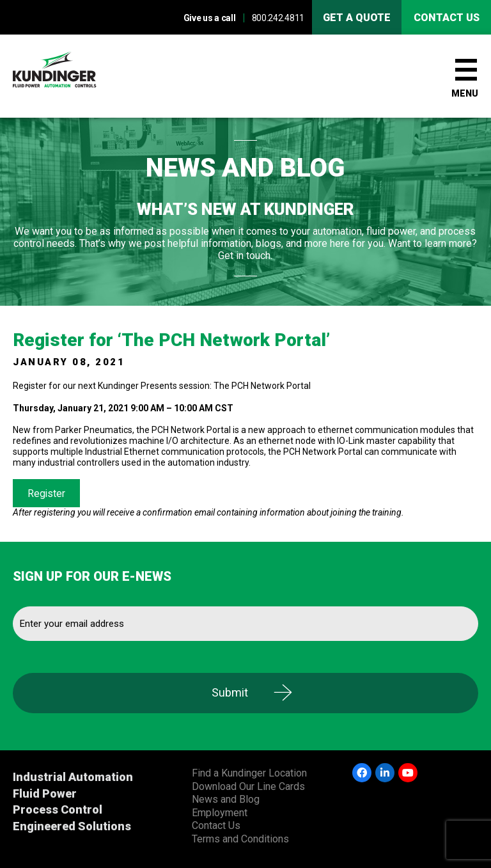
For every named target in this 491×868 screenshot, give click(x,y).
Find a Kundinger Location (249, 773)
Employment (220, 813)
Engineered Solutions (72, 826)
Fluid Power (45, 793)
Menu (465, 93)
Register (46, 493)
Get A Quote (357, 18)
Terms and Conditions (240, 839)
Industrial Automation (73, 777)
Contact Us (216, 825)
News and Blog (226, 799)
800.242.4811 (278, 18)
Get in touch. (245, 256)
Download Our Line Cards (248, 786)
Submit (230, 692)
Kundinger (77, 76)
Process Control (58, 809)
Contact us (447, 18)
